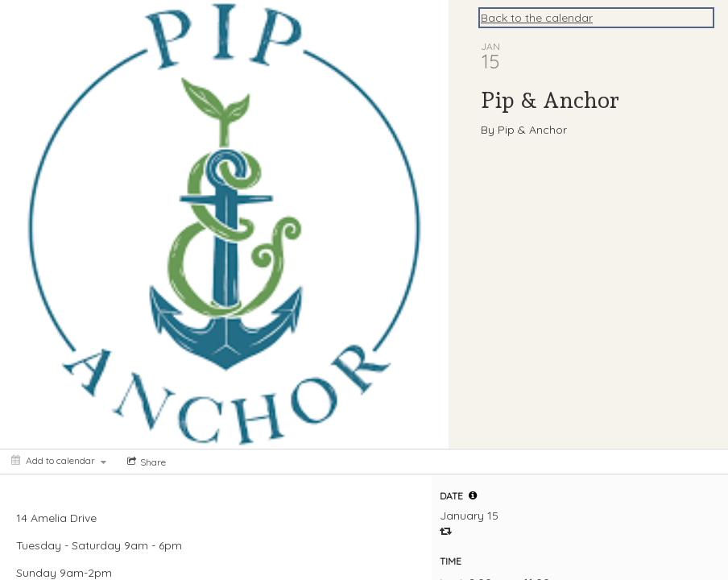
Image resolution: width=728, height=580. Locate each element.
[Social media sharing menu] (145, 462)
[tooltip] (473, 495)
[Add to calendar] (59, 460)
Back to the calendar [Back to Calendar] (537, 18)
